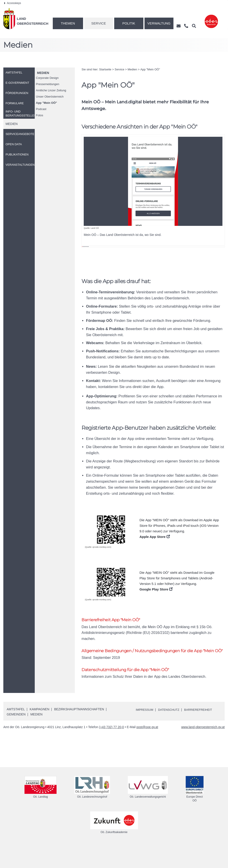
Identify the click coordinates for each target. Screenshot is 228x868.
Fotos (40, 115)
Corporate (47, 78)
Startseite (105, 69)
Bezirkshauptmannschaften (79, 732)
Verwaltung (159, 23)
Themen (68, 23)
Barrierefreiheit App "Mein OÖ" (112, 642)
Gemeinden (16, 737)
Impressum (145, 732)
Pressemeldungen (48, 84)
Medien (43, 73)
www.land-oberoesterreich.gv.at (203, 750)
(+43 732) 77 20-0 (112, 750)
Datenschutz (171, 732)
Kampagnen (39, 732)
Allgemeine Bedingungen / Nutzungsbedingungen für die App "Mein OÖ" (151, 670)
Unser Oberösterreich (50, 97)
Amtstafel (16, 732)
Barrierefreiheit (202, 732)
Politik (129, 23)
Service (99, 23)
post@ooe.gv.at (147, 750)
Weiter (215, 184)
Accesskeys (13, 3)
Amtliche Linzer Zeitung (51, 90)
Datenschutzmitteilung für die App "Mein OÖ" (128, 692)
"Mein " (46, 103)
